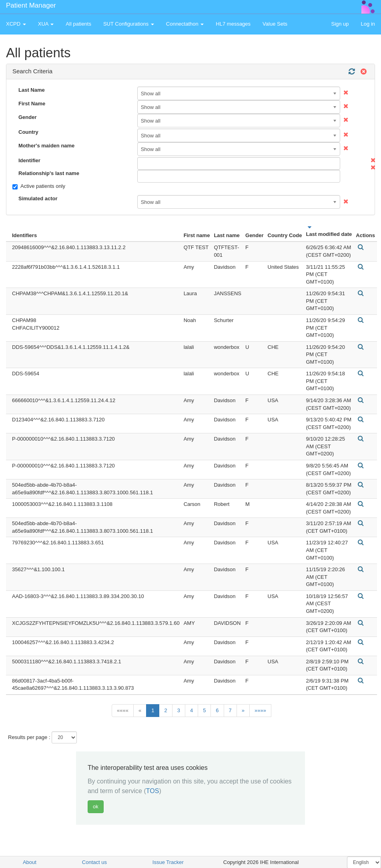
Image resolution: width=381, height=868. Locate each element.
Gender (28, 117)
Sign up (340, 24)
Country (28, 132)
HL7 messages (233, 24)
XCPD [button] (16, 24)
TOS (153, 791)
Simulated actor (38, 198)
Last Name (32, 90)
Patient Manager (31, 5)
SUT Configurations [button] (129, 24)
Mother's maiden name (46, 146)
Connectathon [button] (185, 24)
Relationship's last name (49, 173)
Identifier (29, 160)
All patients (78, 24)
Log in (368, 24)
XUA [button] (46, 24)
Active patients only (39, 186)
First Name (32, 104)
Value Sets (275, 24)
